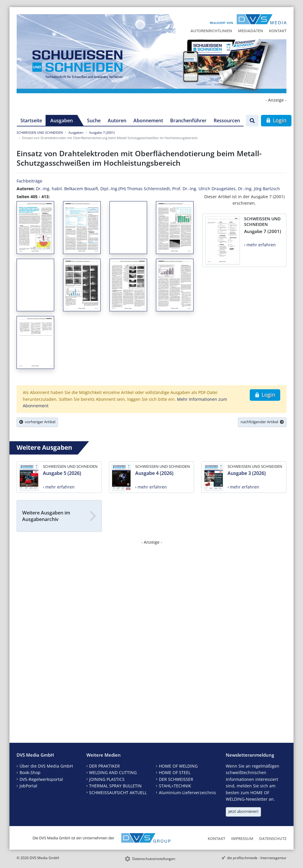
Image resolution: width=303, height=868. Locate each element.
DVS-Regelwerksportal (41, 779)
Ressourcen (227, 120)
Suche (94, 120)
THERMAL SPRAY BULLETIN (115, 786)
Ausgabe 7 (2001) (102, 132)
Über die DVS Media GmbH (46, 766)
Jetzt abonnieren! (243, 811)
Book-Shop (30, 772)
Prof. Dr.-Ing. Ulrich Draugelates (204, 189)
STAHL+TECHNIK (175, 786)
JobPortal (28, 786)
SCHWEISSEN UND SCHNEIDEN (40, 132)
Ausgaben (62, 120)
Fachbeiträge (29, 181)
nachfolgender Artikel (262, 422)
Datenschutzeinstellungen (154, 859)
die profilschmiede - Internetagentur (257, 858)
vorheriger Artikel (37, 422)
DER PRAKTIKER (104, 766)
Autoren (117, 120)
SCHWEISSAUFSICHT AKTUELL (118, 793)
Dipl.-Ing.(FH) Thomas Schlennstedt (135, 189)
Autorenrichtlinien (211, 31)
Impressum (242, 838)
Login (276, 120)
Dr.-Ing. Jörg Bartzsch (259, 189)
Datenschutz (273, 838)
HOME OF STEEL (175, 772)
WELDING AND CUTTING (113, 772)
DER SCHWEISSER (176, 779)
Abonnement (148, 120)
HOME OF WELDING (178, 766)
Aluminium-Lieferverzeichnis (187, 793)
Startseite (31, 120)
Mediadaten (250, 31)
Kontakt (278, 31)
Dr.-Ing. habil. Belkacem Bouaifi (67, 189)
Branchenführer (188, 120)
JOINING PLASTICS (107, 779)
